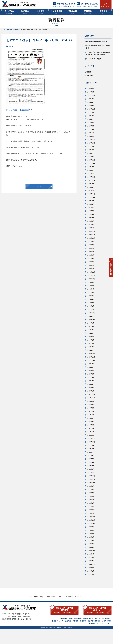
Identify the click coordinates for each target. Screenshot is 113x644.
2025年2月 (90, 99)
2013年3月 (90, 466)
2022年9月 (90, 146)
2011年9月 (90, 527)
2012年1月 (90, 513)
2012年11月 (91, 479)
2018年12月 (91, 231)
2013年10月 (91, 442)
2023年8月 (90, 116)
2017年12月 (91, 272)
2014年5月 (90, 418)
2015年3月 (90, 384)
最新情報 (16, 30)
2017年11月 (91, 275)
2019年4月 (90, 218)
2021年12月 (91, 160)
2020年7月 (90, 184)
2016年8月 (90, 326)
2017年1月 (90, 309)
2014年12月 (91, 394)
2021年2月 (90, 170)
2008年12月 (91, 564)
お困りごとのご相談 (94, 636)
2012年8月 (90, 489)
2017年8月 (90, 286)
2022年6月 (90, 156)
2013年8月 (90, 449)
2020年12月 (91, 177)
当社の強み (9, 12)
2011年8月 (90, 530)
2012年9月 (90, 486)
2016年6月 (90, 333)
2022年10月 (91, 143)
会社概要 (41, 12)
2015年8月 (90, 367)
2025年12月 (91, 95)
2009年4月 (90, 561)
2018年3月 (90, 262)
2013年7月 (90, 452)
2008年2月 (90, 574)
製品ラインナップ (58, 636)
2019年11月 (91, 194)
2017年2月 (90, 306)
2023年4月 (90, 129)
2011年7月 (90, 534)
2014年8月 (90, 408)
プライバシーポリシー (104, 638)
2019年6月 (90, 211)
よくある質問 (56, 12)
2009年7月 (90, 554)
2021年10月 (91, 163)
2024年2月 (90, 106)
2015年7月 (90, 371)
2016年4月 (90, 340)
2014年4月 (90, 421)
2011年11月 (91, 520)
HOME (3, 30)
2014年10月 (91, 401)
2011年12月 (91, 517)
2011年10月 (91, 523)
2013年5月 (90, 459)
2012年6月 (90, 496)
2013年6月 (90, 455)
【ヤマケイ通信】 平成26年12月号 (19, 110)
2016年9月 (90, 323)
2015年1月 (90, 391)
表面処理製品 (89, 633)
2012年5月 (90, 500)
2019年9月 (90, 201)
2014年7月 (90, 411)
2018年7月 (90, 248)
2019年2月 (90, 224)
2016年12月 (91, 313)
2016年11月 (91, 316)
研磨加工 (97, 633)
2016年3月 (90, 343)
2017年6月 (90, 292)
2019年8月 (90, 204)
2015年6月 (90, 374)
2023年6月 (90, 123)
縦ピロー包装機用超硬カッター (97, 41)
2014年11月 (91, 398)
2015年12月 (91, 354)
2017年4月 (90, 299)
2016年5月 (90, 337)
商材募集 (88, 12)
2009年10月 (91, 551)
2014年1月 (90, 432)
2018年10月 (91, 238)
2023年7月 (90, 119)
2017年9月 (90, 282)
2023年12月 (91, 109)
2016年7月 (90, 330)
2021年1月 (90, 173)
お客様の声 (72, 12)
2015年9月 (90, 364)
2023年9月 (90, 112)
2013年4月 (90, 462)
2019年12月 (91, 190)
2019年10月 (91, 197)
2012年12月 (91, 476)
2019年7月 (90, 207)
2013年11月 (91, 438)
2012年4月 (90, 503)
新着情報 (104, 12)
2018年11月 (91, 235)
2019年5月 (90, 214)
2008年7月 (90, 568)
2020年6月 (90, 187)
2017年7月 (90, 289)
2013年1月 (90, 472)
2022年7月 (90, 153)
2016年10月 (91, 320)
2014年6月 (90, 415)
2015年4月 (90, 381)
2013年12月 (91, 435)
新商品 (89, 72)
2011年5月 (90, 540)
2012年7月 (90, 493)
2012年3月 (90, 506)
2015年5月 (90, 377)
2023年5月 (90, 126)
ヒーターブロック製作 (94, 59)
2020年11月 (91, 180)
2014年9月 (90, 404)
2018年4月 (90, 258)
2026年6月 (90, 89)
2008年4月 (90, 571)
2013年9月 (90, 445)
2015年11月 (91, 357)
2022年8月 (90, 150)
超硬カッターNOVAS (76, 633)
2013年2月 (90, 469)
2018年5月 (90, 255)
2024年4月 (90, 102)
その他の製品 (106, 633)
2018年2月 (90, 265)
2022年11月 (91, 139)
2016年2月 (90, 347)
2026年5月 (90, 92)
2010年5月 (90, 547)
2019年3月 (90, 221)
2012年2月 (90, 510)
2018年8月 (90, 245)
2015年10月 (91, 360)
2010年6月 (90, 544)
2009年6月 (90, 557)
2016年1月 (90, 350)
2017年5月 (90, 296)
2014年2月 (90, 428)
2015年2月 (90, 387)
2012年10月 (91, 483)
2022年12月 (91, 136)
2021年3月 (90, 167)
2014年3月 (90, 425)
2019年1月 (90, 228)
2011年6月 (90, 537)
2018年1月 (90, 269)
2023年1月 (90, 133)
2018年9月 (90, 241)
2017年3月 (90, 303)
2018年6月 (90, 252)
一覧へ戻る (39, 187)
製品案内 (25, 12)
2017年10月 (91, 279)
